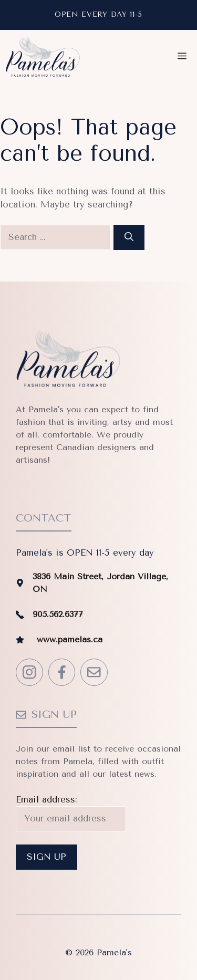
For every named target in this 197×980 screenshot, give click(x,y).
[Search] (129, 237)
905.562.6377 (58, 614)
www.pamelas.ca (70, 639)
